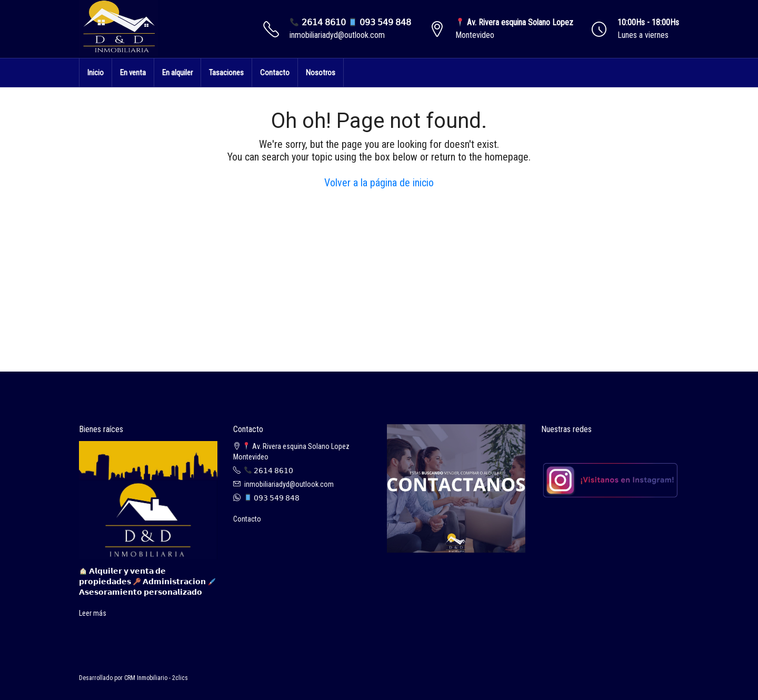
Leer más (93, 613)
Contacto (275, 73)
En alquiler (177, 73)
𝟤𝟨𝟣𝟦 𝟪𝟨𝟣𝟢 (269, 471)
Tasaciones (226, 73)
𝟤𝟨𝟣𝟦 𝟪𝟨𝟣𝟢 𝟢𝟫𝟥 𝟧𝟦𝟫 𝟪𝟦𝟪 (350, 22)
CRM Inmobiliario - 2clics (156, 678)
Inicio (96, 73)
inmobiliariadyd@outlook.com (337, 35)
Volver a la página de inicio (379, 183)
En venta (133, 73)
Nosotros (321, 73)
